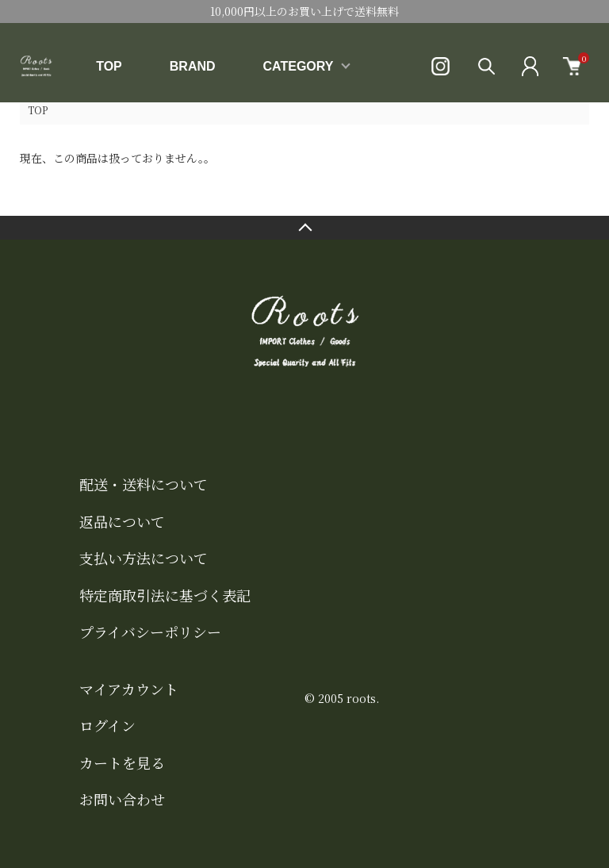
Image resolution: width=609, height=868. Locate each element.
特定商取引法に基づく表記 (165, 595)
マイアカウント (129, 689)
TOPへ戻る (304, 228)
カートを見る (122, 762)
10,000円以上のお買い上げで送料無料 (304, 11)
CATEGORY (299, 66)
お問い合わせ (122, 799)
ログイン (107, 725)
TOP (109, 66)
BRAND (193, 66)
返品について (122, 521)
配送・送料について (144, 484)
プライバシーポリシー (150, 632)
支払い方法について (144, 558)
